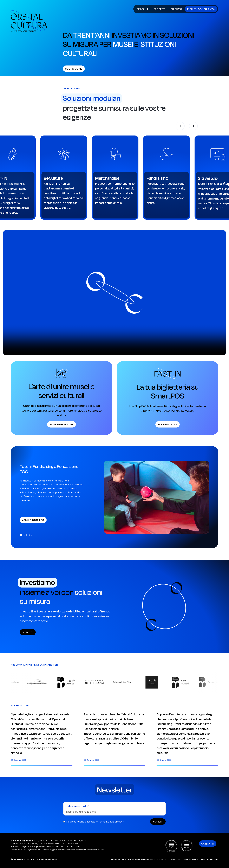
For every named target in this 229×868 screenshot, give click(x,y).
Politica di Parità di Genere (204, 859)
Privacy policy (119, 859)
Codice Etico (162, 859)
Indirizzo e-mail (76, 806)
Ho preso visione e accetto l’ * (95, 822)
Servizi (143, 9)
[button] (180, 126)
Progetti (159, 9)
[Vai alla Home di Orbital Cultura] (29, 21)
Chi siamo (176, 9)
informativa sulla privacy (110, 822)
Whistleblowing (179, 859)
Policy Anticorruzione (140, 859)
